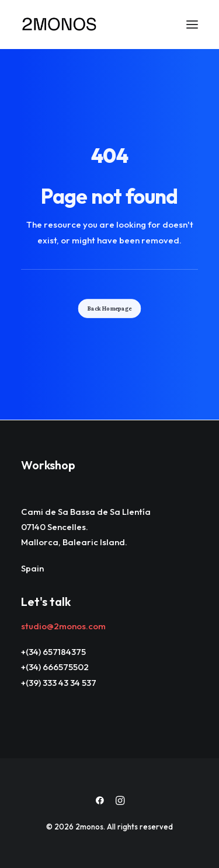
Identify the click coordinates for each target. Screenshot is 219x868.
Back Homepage (110, 308)
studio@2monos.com (63, 626)
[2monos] (60, 25)
